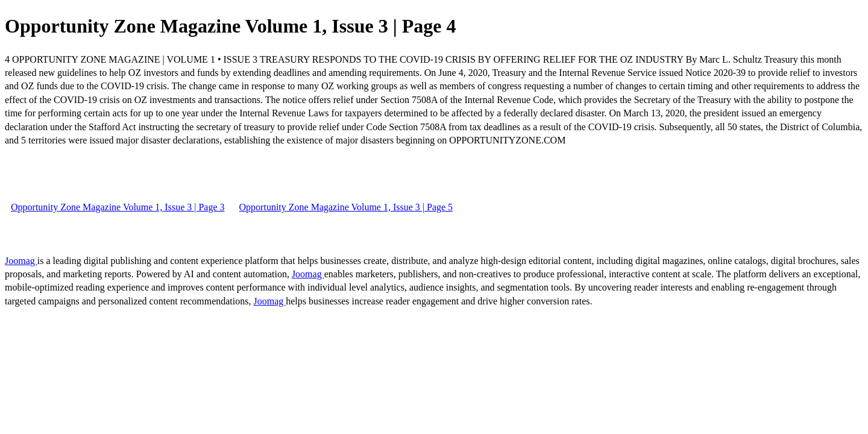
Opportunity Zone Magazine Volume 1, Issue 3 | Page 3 (118, 207)
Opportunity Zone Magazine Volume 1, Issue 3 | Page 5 (346, 207)
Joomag (21, 261)
